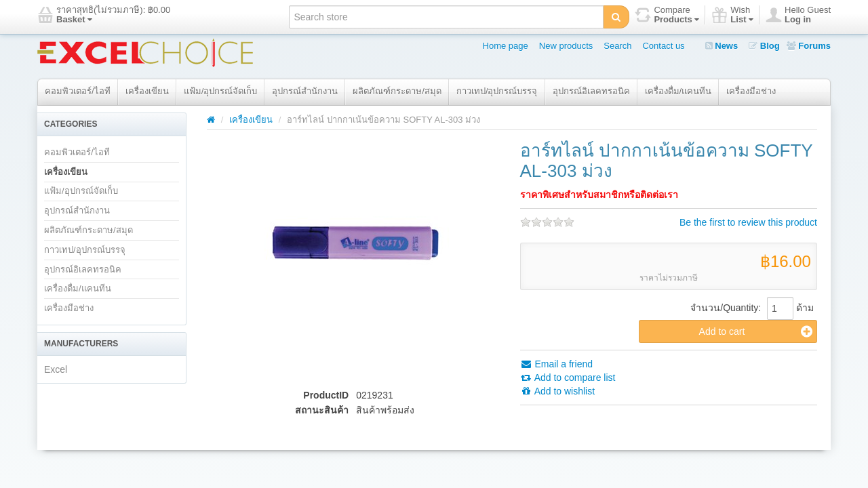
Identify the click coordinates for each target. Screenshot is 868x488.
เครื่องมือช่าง (751, 91)
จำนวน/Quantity (724, 308)
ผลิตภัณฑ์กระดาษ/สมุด (397, 91)
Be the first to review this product (748, 222)
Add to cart (756, 331)
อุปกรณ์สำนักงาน (305, 91)
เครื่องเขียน (147, 91)
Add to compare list (568, 378)
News (722, 46)
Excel (56, 369)
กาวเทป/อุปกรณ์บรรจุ (497, 91)
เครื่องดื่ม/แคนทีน (678, 91)
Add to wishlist (558, 391)
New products (566, 46)
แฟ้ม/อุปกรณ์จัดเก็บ (221, 91)
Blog (764, 46)
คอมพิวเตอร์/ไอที (78, 91)
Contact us (663, 46)
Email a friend (556, 364)
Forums (809, 46)
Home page (506, 46)
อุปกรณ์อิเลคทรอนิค (591, 91)
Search (617, 46)
